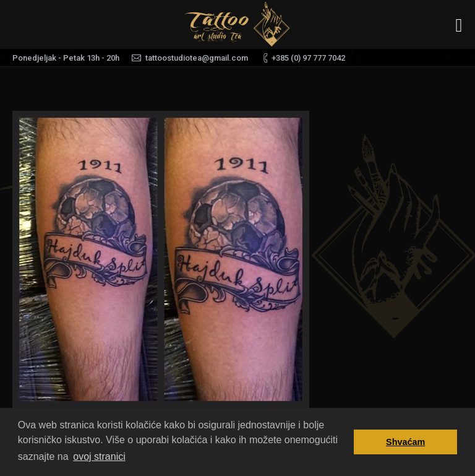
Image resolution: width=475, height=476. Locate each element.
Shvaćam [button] (405, 442)
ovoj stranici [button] (99, 457)
